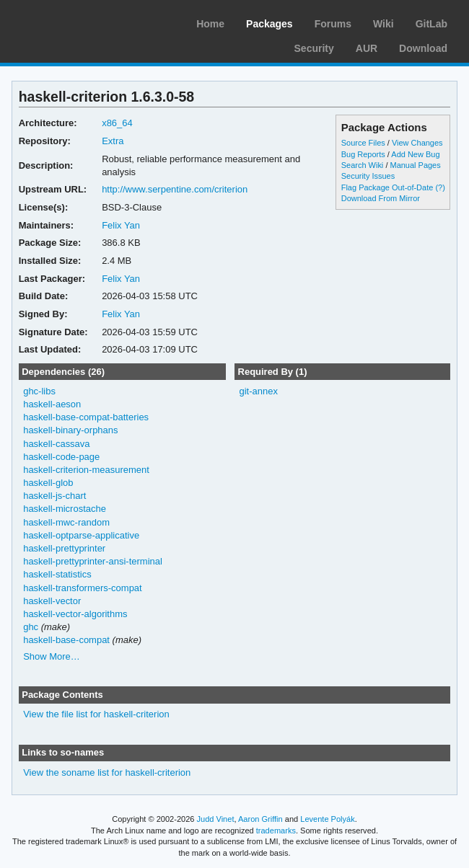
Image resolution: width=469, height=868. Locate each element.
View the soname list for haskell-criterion (107, 772)
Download (423, 48)
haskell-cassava (56, 444)
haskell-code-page (61, 457)
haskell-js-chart (54, 496)
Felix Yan (121, 225)
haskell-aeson (52, 404)
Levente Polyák (327, 819)
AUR (367, 48)
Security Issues (368, 176)
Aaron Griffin (260, 819)
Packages (269, 24)
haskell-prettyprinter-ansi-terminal (93, 561)
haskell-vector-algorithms (75, 614)
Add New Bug (415, 154)
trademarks (276, 831)
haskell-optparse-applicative (81, 535)
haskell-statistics (57, 574)
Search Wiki (363, 165)
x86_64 (117, 123)
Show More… (52, 656)
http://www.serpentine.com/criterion (175, 189)
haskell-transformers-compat (83, 588)
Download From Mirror (381, 198)
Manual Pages (415, 165)
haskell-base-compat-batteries (86, 417)
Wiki (383, 24)
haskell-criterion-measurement (86, 470)
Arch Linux (79, 22)
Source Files (363, 143)
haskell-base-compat (66, 640)
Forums (333, 24)
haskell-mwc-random (66, 522)
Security (314, 48)
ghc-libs (39, 391)
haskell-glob (48, 483)
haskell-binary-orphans (70, 430)
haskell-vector (52, 601)
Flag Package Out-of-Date (387, 187)
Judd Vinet (216, 819)
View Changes (417, 143)
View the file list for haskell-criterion (96, 714)
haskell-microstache (65, 509)
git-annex (258, 391)
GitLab (431, 24)
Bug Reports (363, 154)
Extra (113, 141)
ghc (31, 627)
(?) (440, 187)
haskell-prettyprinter (64, 548)
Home (210, 24)
